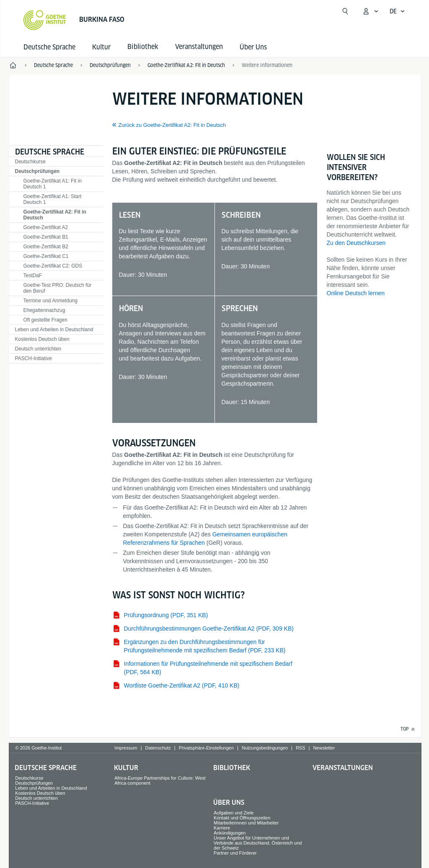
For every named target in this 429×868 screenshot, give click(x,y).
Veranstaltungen (343, 768)
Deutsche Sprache (49, 47)
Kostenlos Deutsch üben (42, 339)
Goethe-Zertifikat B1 (46, 237)
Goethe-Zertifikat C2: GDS (53, 266)
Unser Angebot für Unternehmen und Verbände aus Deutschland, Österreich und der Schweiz (258, 843)
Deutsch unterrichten (38, 349)
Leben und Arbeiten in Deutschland (54, 330)
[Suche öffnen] (345, 11)
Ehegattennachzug (44, 310)
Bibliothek (232, 768)
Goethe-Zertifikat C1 (46, 256)
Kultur (101, 47)
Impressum (126, 748)
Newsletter (324, 748)
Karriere (222, 828)
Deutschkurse (30, 162)
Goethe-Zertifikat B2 (46, 247)
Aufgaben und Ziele (234, 813)
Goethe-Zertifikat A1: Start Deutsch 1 (53, 199)
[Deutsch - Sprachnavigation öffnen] (397, 11)
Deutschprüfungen (37, 171)
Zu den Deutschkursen (356, 243)
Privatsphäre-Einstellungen (206, 748)
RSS (301, 748)
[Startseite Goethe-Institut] (45, 20)
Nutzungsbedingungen (265, 748)
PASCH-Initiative (34, 358)
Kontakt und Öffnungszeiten (242, 818)
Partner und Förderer (235, 853)
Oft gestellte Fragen (45, 320)
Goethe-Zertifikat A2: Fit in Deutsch (55, 215)
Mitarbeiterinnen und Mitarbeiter (246, 823)
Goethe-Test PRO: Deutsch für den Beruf (58, 288)
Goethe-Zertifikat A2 (46, 227)
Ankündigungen (230, 833)
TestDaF (33, 276)
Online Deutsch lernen (356, 293)
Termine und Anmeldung (50, 301)
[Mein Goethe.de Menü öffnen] (370, 11)
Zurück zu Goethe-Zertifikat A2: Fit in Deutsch (172, 125)
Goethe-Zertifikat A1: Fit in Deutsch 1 (53, 184)
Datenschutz (158, 748)
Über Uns (253, 47)
